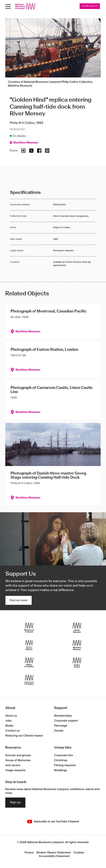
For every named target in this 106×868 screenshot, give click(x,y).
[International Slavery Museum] (29, 645)
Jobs (8, 721)
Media (9, 726)
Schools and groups (18, 755)
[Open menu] (8, 6)
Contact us (12, 731)
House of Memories (18, 760)
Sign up (15, 802)
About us (11, 716)
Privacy (29, 853)
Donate (59, 731)
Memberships (63, 716)
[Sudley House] (77, 663)
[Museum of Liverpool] (29, 628)
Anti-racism (13, 765)
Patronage (61, 726)
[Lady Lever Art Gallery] (29, 680)
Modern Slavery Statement (54, 853)
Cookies (79, 853)
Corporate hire (63, 755)
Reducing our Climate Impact (24, 736)
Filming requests (65, 765)
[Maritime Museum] (77, 645)
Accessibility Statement (54, 856)
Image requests (15, 770)
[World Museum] (77, 628)
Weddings (61, 770)
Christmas (61, 760)
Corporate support (66, 721)
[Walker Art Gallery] (29, 663)
